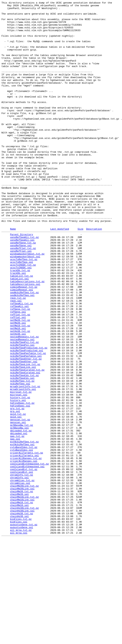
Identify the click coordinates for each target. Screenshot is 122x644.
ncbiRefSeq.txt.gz (22, 456)
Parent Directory (22, 280)
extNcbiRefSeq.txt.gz (24, 529)
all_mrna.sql (19, 638)
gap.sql (15, 526)
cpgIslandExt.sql (22, 565)
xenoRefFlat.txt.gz (23, 297)
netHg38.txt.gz (20, 396)
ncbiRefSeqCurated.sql (25, 446)
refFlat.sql (18, 380)
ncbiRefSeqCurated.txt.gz (27, 443)
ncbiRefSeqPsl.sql (22, 413)
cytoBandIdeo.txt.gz (24, 535)
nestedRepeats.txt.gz (24, 403)
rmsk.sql (16, 360)
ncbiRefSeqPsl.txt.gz (24, 409)
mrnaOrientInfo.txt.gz (25, 463)
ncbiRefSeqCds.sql (22, 453)
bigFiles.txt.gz (21, 622)
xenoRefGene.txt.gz (23, 290)
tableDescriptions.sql (25, 340)
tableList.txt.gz (22, 330)
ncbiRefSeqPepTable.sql (26, 426)
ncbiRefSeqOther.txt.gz (26, 429)
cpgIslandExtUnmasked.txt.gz (30, 555)
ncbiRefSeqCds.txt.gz (24, 449)
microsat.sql (19, 472)
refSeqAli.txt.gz (22, 363)
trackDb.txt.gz (20, 323)
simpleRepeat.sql (22, 346)
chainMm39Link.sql (22, 585)
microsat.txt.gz (21, 469)
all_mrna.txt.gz (21, 635)
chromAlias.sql (20, 579)
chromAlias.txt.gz (22, 575)
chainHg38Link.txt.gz (24, 608)
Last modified (60, 274)
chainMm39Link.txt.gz (24, 582)
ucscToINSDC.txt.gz (23, 317)
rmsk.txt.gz (18, 356)
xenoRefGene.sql (21, 293)
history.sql (18, 479)
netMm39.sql (18, 386)
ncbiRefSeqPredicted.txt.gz (29, 416)
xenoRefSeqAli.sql (22, 287)
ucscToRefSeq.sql (22, 313)
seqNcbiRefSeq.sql (22, 353)
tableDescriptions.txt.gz (27, 337)
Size (80, 274)
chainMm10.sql (19, 605)
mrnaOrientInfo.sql (23, 466)
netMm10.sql (18, 393)
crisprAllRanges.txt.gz (26, 549)
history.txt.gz (20, 476)
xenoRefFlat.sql (21, 300)
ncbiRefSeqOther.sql (24, 433)
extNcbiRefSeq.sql (22, 532)
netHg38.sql (18, 400)
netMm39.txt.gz (20, 383)
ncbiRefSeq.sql (20, 459)
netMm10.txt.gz (20, 390)
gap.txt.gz (17, 522)
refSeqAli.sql (19, 366)
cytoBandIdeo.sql (22, 539)
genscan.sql (18, 506)
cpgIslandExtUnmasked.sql (27, 559)
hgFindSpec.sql (20, 486)
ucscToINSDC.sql (21, 320)
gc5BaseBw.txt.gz (22, 509)
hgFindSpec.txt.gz (22, 482)
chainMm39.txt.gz (22, 589)
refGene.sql (18, 373)
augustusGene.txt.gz (24, 628)
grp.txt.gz (17, 489)
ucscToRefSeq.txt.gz (24, 310)
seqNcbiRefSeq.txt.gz (24, 350)
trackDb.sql (18, 327)
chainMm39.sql (19, 592)
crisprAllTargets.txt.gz (27, 542)
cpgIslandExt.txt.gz (24, 562)
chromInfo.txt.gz (22, 569)
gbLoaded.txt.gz (21, 516)
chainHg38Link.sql (22, 612)
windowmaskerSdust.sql (25, 307)
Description (94, 274)
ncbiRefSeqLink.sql (23, 439)
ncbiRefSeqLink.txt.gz (25, 436)
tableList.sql (19, 333)
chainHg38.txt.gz (22, 615)
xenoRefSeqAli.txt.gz (24, 283)
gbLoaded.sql (19, 519)
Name (13, 274)
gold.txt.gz (18, 496)
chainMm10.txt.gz (22, 602)
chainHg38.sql (19, 618)
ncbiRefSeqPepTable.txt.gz (28, 423)
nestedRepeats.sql (22, 406)
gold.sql (16, 499)
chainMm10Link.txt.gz (24, 595)
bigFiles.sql (19, 625)
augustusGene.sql (22, 632)
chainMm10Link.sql (22, 598)
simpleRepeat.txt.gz (24, 343)
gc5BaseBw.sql (19, 512)
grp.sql (15, 492)
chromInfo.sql (19, 572)
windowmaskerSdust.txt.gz (27, 303)
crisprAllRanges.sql (24, 552)
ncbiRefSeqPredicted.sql (27, 419)
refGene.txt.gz (20, 370)
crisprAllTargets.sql (24, 545)
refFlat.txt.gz (20, 376)
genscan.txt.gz (20, 502)
